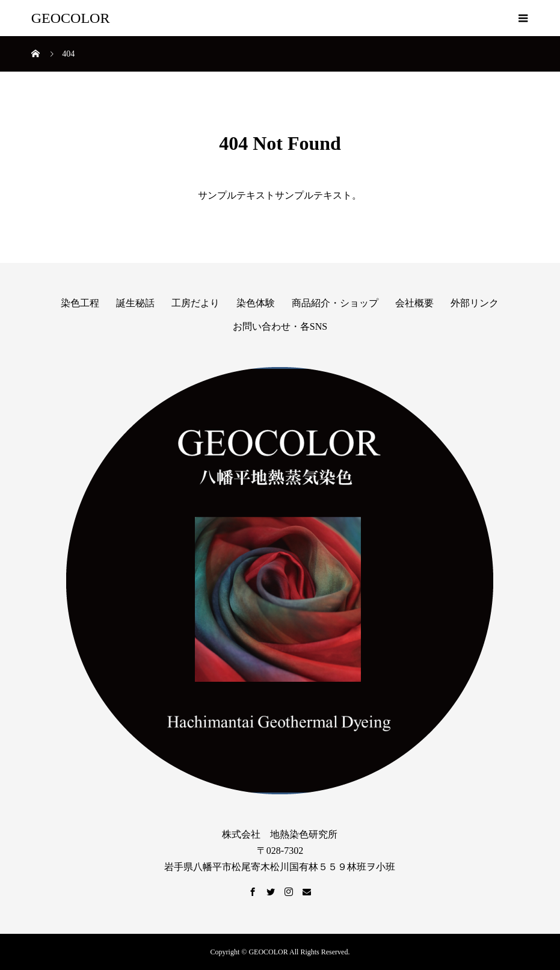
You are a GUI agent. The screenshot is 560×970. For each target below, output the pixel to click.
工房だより (195, 303)
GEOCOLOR (71, 18)
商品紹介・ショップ (335, 303)
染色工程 (80, 303)
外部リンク (475, 303)
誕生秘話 (135, 303)
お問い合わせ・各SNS (280, 326)
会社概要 (414, 303)
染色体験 (256, 303)
